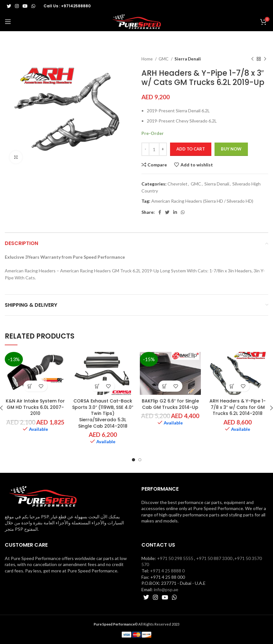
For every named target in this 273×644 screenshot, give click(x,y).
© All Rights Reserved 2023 (136, 624)
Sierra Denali (188, 59)
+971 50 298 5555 (175, 558)
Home (147, 59)
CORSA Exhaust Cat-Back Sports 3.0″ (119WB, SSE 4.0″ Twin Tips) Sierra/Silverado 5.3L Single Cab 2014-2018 (103, 413)
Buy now (231, 149)
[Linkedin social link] (175, 212)
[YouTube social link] (25, 6)
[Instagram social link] (17, 6)
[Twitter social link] (9, 6)
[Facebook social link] (160, 212)
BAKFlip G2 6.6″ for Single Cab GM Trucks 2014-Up (170, 404)
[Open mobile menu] (8, 22)
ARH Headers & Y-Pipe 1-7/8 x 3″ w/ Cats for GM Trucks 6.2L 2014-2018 (238, 407)
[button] (30, 386)
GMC (164, 59)
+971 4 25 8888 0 (167, 571)
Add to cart (191, 149)
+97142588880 (76, 6)
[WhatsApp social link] (33, 6)
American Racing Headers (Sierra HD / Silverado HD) (202, 201)
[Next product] (265, 59)
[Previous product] (252, 59)
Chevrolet (177, 184)
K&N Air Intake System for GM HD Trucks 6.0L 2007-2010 (35, 407)
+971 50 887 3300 (214, 558)
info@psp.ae (166, 589)
